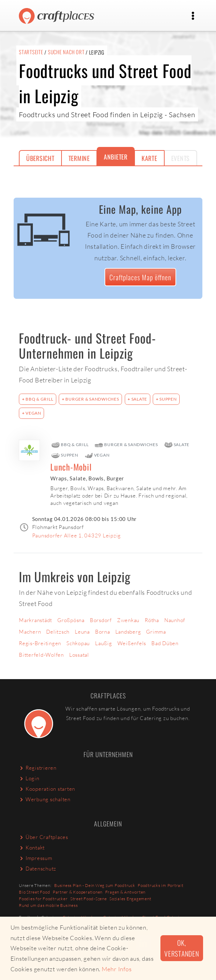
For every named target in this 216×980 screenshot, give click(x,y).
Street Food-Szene (89, 899)
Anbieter (116, 157)
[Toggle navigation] (193, 16)
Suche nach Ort (66, 52)
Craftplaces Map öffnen (140, 277)
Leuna (82, 632)
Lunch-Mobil (71, 467)
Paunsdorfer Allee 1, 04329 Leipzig (77, 535)
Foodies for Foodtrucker (43, 899)
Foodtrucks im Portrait (161, 885)
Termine (79, 158)
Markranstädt (35, 620)
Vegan (33, 413)
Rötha (152, 620)
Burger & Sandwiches (92, 399)
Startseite (31, 52)
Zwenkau (128, 620)
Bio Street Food (34, 892)
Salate (139, 399)
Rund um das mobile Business (48, 905)
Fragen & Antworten (125, 892)
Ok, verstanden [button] (182, 948)
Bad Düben (165, 643)
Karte (149, 158)
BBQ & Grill (39, 399)
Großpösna (71, 620)
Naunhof (175, 620)
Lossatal (79, 655)
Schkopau (78, 643)
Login (29, 778)
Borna (103, 632)
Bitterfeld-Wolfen (41, 655)
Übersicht (40, 158)
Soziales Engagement (130, 899)
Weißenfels (132, 643)
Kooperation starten (47, 789)
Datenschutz (38, 869)
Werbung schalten (45, 799)
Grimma (156, 632)
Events (181, 158)
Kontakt (32, 848)
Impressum (36, 858)
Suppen (167, 399)
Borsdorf (101, 620)
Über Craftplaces (44, 837)
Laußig (104, 643)
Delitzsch (58, 632)
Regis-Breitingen (40, 643)
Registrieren (38, 768)
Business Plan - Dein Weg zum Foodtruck (95, 885)
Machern (30, 632)
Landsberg (128, 632)
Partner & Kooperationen (78, 892)
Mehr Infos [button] (117, 969)
